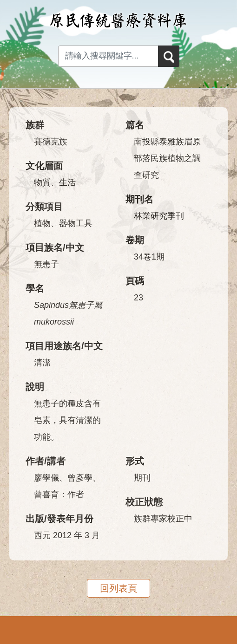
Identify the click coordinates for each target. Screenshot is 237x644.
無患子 (46, 264)
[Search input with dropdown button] (108, 56)
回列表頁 (118, 588)
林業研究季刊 (159, 216)
